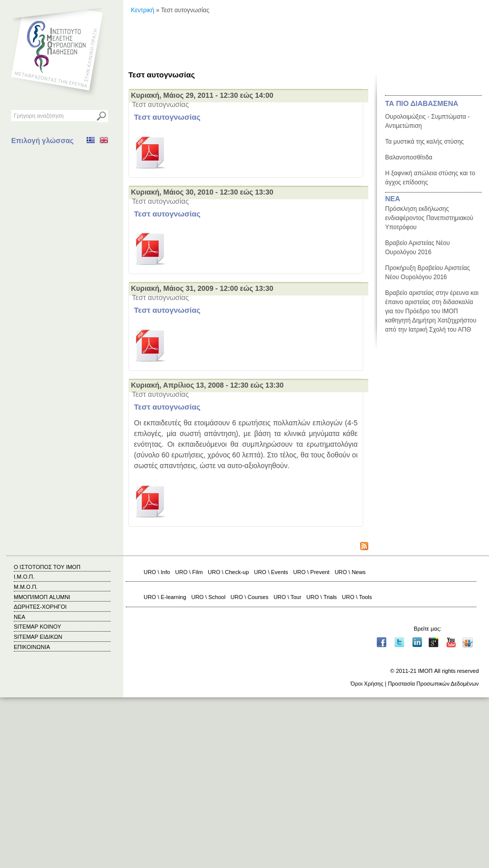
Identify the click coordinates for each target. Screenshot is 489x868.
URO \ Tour (288, 597)
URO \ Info (157, 572)
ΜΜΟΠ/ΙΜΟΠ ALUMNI (42, 597)
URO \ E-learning (165, 597)
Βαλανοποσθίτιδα (409, 157)
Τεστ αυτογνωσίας (167, 117)
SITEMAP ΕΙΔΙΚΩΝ (38, 637)
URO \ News (350, 572)
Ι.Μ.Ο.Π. (24, 577)
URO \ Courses (250, 597)
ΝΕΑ (393, 199)
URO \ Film (189, 572)
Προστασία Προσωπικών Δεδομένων (433, 684)
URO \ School (209, 597)
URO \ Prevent (311, 572)
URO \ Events (271, 572)
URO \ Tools (357, 597)
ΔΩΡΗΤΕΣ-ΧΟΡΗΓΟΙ (40, 607)
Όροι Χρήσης (367, 684)
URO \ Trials (322, 597)
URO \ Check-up (228, 572)
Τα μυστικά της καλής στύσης (424, 142)
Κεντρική (143, 10)
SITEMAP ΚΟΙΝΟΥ (37, 627)
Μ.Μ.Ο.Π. (26, 587)
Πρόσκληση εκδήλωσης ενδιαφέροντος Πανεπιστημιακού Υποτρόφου (429, 218)
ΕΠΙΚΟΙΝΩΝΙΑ (32, 647)
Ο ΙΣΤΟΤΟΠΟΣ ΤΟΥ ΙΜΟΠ (47, 567)
